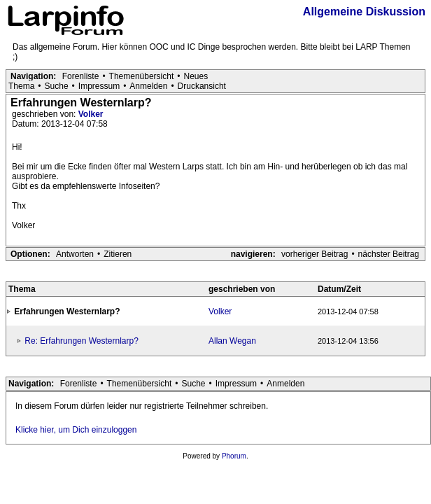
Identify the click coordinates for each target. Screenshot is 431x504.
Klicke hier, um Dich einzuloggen (76, 430)
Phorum (234, 456)
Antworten (75, 254)
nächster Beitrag (389, 254)
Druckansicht (202, 86)
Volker (91, 114)
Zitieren (118, 254)
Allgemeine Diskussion (364, 12)
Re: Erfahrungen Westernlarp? (82, 341)
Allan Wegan (232, 341)
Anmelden (148, 86)
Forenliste (81, 76)
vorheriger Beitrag (315, 254)
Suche (57, 86)
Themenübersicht (142, 76)
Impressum (99, 86)
